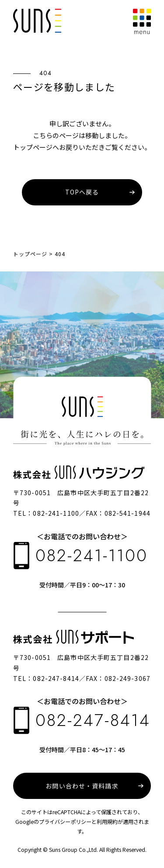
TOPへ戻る (82, 192)
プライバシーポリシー (65, 822)
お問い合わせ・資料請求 (82, 786)
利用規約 (107, 822)
